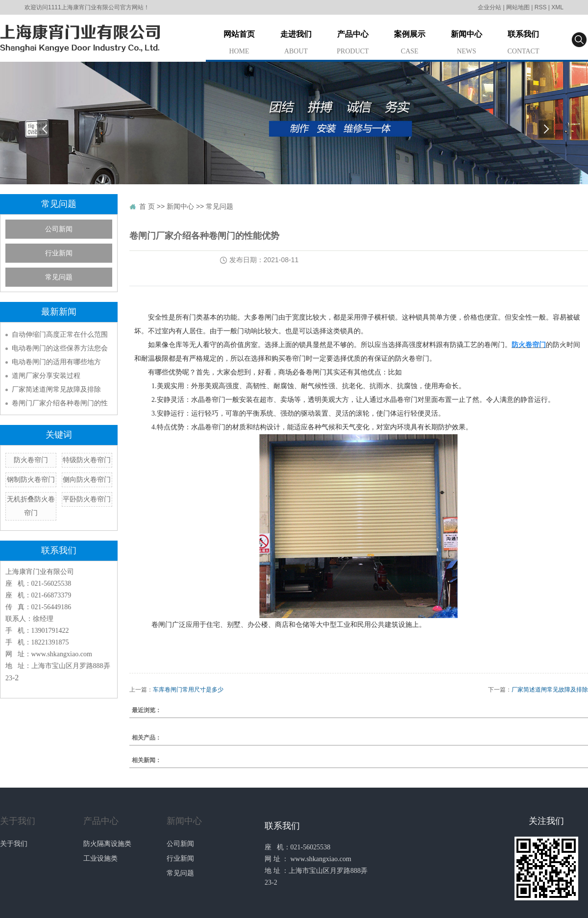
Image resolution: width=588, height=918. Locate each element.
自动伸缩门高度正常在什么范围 (60, 334)
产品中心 (353, 44)
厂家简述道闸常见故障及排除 (56, 389)
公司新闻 (59, 229)
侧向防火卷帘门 (87, 479)
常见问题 (59, 277)
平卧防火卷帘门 (87, 499)
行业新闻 (59, 253)
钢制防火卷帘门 (31, 479)
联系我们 (523, 44)
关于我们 (18, 821)
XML (557, 7)
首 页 (147, 206)
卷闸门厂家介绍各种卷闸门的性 (60, 403)
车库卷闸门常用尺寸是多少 (188, 690)
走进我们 (296, 44)
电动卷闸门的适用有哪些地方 (56, 362)
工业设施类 (100, 858)
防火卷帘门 (31, 460)
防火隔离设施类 (107, 844)
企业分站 (490, 7)
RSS (541, 7)
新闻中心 (466, 44)
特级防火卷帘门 (87, 460)
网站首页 (239, 44)
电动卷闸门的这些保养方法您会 (60, 348)
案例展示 (410, 44)
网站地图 (518, 7)
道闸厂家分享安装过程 (46, 375)
